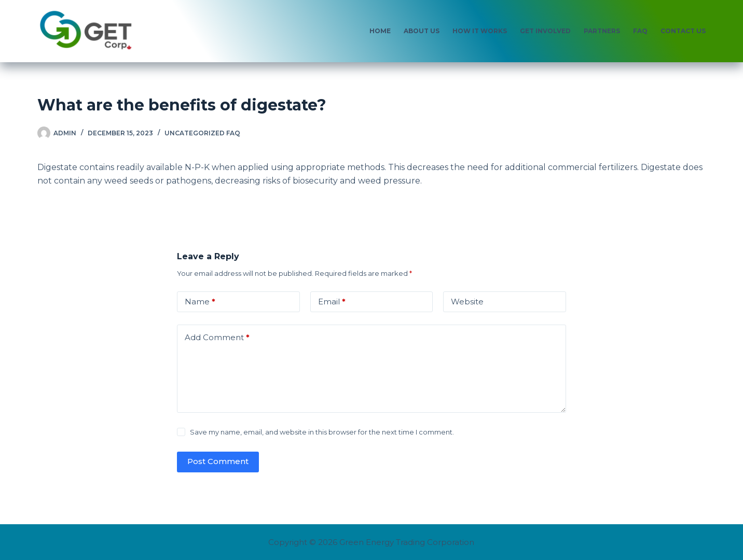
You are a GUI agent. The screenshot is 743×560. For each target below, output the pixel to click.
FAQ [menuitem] (640, 31)
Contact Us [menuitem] (683, 31)
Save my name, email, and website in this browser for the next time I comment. (322, 432)
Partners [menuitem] (602, 31)
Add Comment (217, 338)
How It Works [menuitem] (480, 31)
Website (467, 302)
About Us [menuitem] (422, 31)
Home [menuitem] (380, 31)
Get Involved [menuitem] (545, 31)
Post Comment (218, 461)
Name (200, 302)
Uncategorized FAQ (202, 133)
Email (332, 302)
